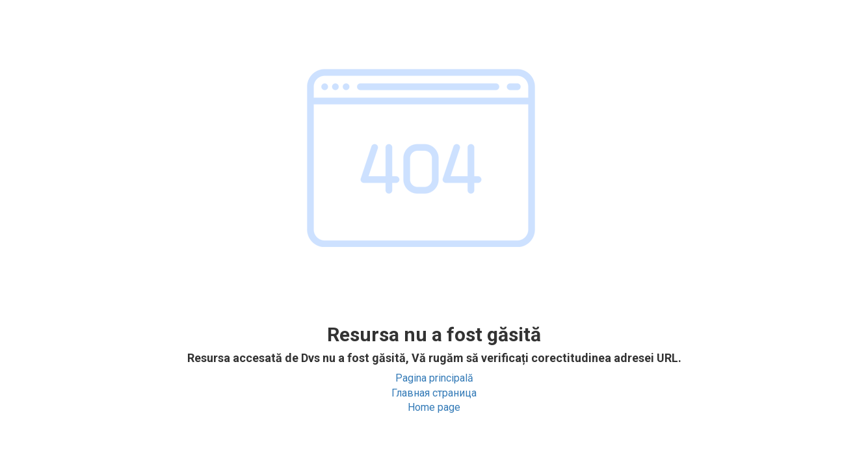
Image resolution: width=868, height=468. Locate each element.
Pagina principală (434, 378)
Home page (434, 407)
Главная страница (434, 393)
